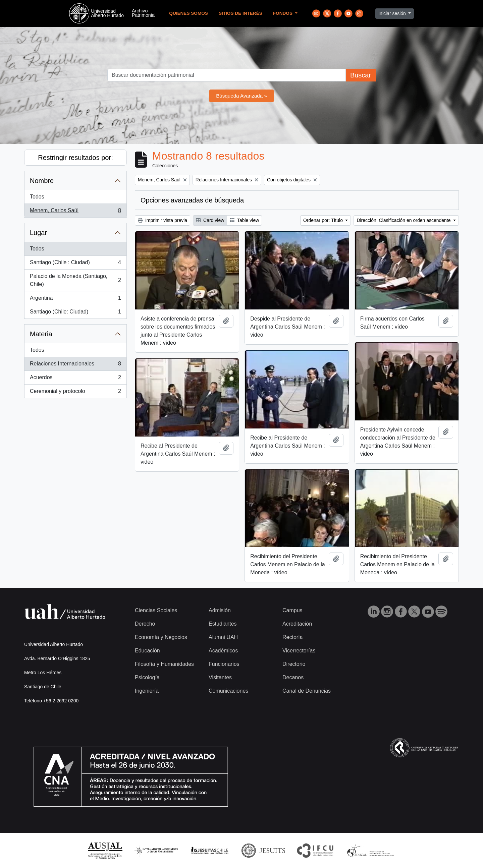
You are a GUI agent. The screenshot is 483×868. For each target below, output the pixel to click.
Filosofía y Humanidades (164, 664)
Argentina (75, 299)
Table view (244, 220)
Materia (41, 334)
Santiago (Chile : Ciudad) (75, 264)
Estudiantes (223, 624)
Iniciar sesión (393, 13)
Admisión (220, 610)
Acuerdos (75, 379)
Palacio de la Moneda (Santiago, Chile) (75, 280)
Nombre (42, 181)
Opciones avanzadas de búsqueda (192, 200)
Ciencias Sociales (156, 610)
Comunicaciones (228, 691)
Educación (147, 651)
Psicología (147, 677)
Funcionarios (224, 664)
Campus (292, 610)
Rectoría (292, 637)
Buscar (361, 75)
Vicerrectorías (299, 651)
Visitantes (220, 677)
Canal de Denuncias (307, 691)
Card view (210, 220)
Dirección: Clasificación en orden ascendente (404, 220)
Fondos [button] (283, 13)
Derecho (145, 624)
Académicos (223, 651)
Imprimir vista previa (163, 220)
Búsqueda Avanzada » (241, 96)
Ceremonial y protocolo (75, 393)
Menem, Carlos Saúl (75, 212)
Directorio (294, 664)
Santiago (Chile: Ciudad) (75, 313)
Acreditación (297, 624)
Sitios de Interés (240, 13)
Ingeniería (147, 691)
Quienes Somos (189, 13)
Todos (37, 197)
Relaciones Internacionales (75, 365)
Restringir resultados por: (75, 158)
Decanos (293, 677)
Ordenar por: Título (324, 220)
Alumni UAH (223, 637)
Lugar (38, 233)
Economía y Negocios (161, 637)
